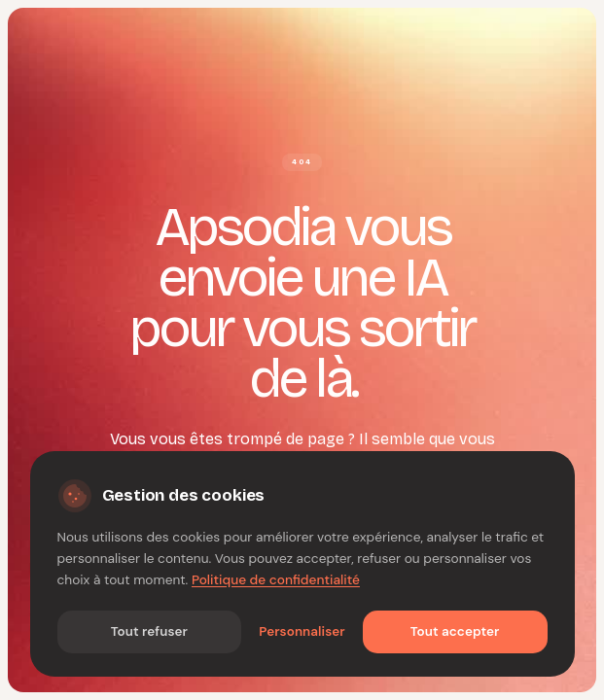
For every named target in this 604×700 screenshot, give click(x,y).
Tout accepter (455, 631)
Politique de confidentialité (276, 579)
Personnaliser (302, 631)
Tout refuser (149, 631)
